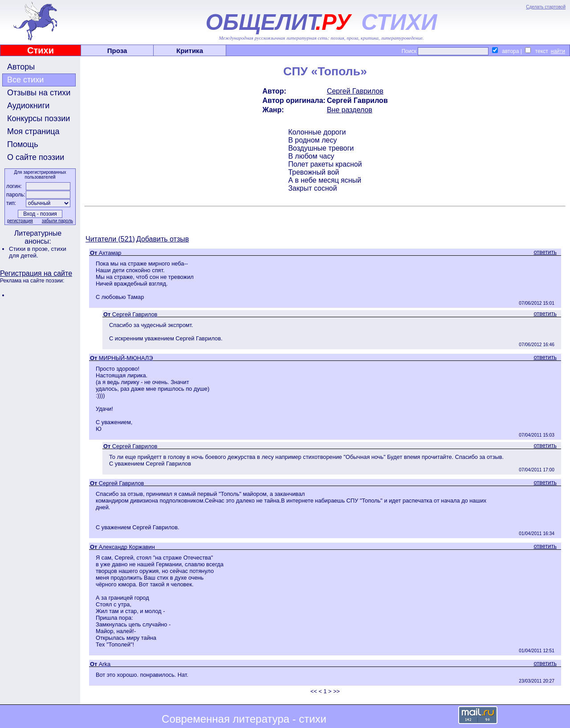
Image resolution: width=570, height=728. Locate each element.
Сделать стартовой (546, 7)
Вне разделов (350, 110)
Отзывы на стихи (39, 93)
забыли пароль (57, 221)
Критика (190, 51)
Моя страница (33, 131)
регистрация (20, 221)
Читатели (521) (110, 239)
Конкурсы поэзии (39, 119)
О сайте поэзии (36, 157)
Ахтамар (110, 253)
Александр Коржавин (127, 547)
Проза (117, 51)
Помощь (23, 144)
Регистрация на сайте (36, 273)
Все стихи (25, 80)
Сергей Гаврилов (355, 91)
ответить (545, 252)
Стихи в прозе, (30, 249)
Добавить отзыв (163, 239)
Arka (105, 664)
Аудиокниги (28, 106)
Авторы (21, 67)
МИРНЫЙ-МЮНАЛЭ (126, 358)
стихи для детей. (38, 252)
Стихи (41, 50)
